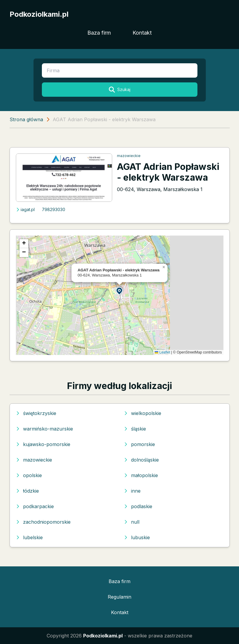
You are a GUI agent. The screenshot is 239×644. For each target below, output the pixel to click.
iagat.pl (25, 209)
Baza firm (99, 33)
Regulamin (119, 597)
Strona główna (26, 119)
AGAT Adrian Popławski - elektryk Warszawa (168, 172)
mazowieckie (129, 156)
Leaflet (162, 352)
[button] (120, 291)
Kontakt (142, 33)
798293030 (54, 209)
